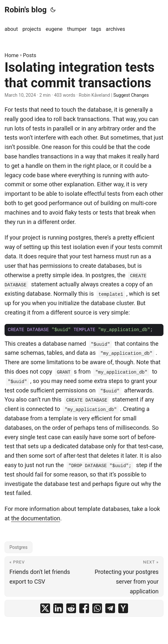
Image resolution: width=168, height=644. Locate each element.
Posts (30, 55)
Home (12, 55)
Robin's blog (26, 10)
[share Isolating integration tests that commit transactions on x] (45, 608)
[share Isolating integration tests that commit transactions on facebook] (84, 608)
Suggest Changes (131, 95)
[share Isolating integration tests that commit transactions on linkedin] (58, 608)
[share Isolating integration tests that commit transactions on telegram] (110, 608)
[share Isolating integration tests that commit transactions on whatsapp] (97, 608)
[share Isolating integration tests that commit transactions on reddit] (71, 608)
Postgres (19, 547)
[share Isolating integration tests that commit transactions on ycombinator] (123, 608)
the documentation (36, 518)
